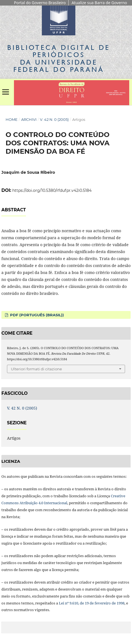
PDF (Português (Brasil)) (36, 315)
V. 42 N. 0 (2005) (54, 119)
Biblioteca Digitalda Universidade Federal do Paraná (59, 58)
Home (12, 119)
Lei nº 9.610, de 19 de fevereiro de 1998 (92, 603)
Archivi (29, 119)
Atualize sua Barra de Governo (99, 3)
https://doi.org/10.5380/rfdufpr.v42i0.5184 (52, 190)
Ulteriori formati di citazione (36, 369)
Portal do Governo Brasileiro (40, 3)
